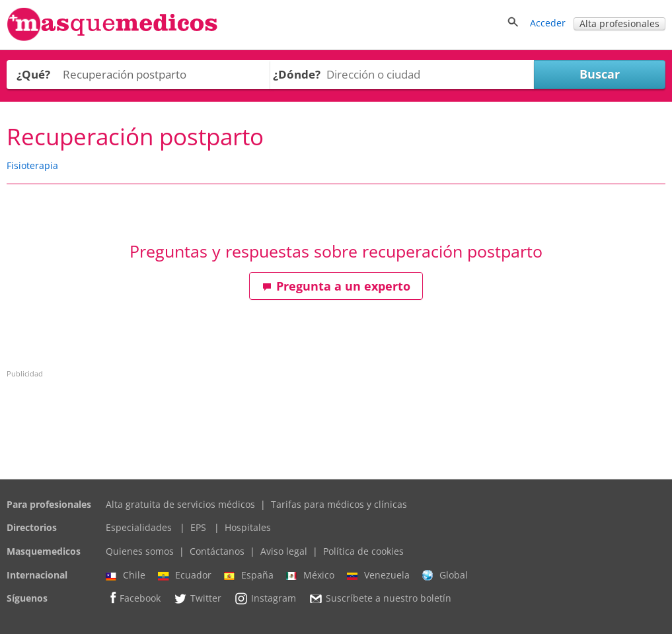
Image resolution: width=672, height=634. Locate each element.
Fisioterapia (32, 165)
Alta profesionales (619, 23)
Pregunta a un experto (336, 286)
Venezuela (378, 575)
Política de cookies (363, 551)
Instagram (265, 598)
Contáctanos (217, 551)
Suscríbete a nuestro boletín (380, 599)
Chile (126, 575)
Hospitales (248, 527)
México (310, 575)
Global (445, 575)
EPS (198, 527)
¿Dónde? (297, 74)
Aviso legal (284, 551)
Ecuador (185, 575)
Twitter (197, 598)
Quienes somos (140, 551)
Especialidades (139, 527)
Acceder (548, 23)
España (249, 575)
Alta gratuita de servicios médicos (180, 504)
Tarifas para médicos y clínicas (339, 504)
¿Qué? (33, 74)
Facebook (133, 598)
